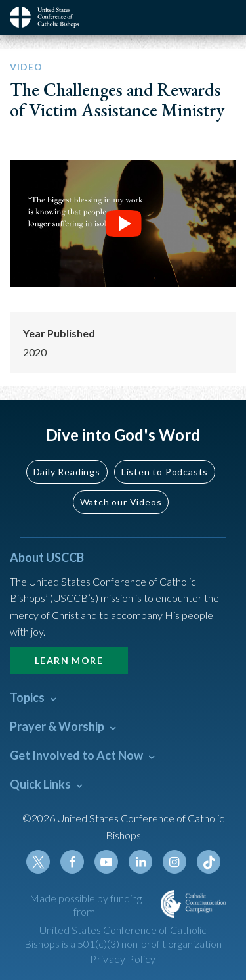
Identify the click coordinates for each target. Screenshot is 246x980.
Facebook (72, 862)
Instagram (174, 862)
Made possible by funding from (86, 905)
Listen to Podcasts (165, 472)
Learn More (69, 660)
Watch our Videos (121, 502)
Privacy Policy (123, 959)
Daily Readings (67, 472)
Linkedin (140, 862)
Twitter (38, 862)
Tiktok (209, 862)
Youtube (106, 862)
